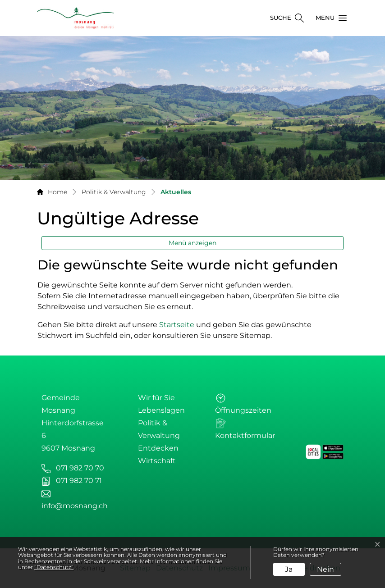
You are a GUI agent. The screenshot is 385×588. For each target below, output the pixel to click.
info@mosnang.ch (75, 506)
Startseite (177, 325)
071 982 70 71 (79, 481)
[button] (329, 18)
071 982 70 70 (80, 468)
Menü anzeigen (192, 243)
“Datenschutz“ (54, 567)
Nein (325, 569)
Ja (289, 569)
